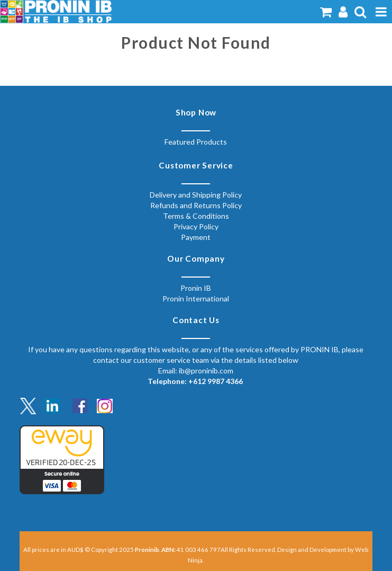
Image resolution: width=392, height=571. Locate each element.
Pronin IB (196, 288)
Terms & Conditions (196, 216)
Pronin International (196, 298)
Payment (196, 237)
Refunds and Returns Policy (196, 205)
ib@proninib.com (206, 371)
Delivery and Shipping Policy (196, 195)
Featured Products (196, 142)
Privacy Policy (196, 226)
